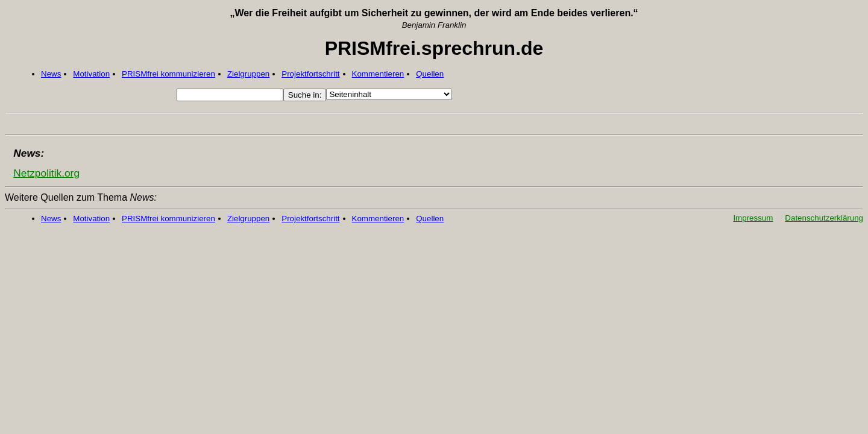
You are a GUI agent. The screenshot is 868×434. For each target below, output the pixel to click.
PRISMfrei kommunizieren (168, 74)
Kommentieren (378, 74)
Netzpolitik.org (46, 173)
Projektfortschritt (310, 74)
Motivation (91, 74)
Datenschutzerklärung (824, 218)
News (51, 74)
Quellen (430, 74)
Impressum (753, 218)
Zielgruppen (248, 74)
